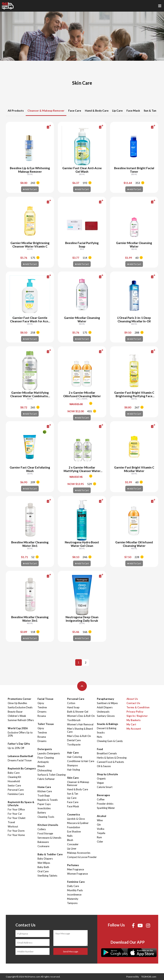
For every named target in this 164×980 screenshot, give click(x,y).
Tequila (101, 833)
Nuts (100, 737)
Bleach (41, 766)
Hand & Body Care (97, 111)
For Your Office (16, 809)
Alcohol (102, 816)
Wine (100, 820)
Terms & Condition (138, 707)
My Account (134, 729)
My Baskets (134, 720)
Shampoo (73, 765)
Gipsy (41, 703)
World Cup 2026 (18, 728)
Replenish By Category (22, 768)
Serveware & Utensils (49, 838)
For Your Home (16, 835)
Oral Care (43, 871)
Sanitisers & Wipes (107, 703)
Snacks (101, 732)
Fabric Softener (46, 779)
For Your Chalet (17, 818)
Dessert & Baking (107, 728)
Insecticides (44, 808)
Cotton (71, 703)
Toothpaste (74, 744)
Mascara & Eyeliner (78, 823)
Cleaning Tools (46, 817)
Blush (70, 840)
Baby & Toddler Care (50, 854)
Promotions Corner (20, 699)
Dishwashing (45, 770)
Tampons (72, 903)
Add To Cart (30, 189)
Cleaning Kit (14, 777)
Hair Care (73, 753)
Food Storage (45, 833)
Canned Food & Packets (110, 762)
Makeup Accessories (79, 853)
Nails (70, 836)
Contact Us (133, 703)
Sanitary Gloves (106, 716)
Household (14, 781)
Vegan (100, 783)
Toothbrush (74, 720)
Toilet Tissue (46, 724)
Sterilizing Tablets (47, 876)
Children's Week (17, 716)
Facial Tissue (45, 699)
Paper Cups (44, 804)
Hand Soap (73, 707)
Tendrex (42, 707)
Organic (101, 779)
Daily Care (73, 886)
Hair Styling (73, 770)
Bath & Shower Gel (78, 712)
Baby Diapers (45, 859)
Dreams (42, 712)
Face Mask (133, 111)
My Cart (131, 724)
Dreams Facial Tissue (20, 760)
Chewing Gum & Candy (110, 741)
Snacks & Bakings (108, 724)
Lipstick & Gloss (76, 819)
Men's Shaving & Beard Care (80, 730)
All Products (16, 111)
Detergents (45, 749)
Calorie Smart (105, 787)
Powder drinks (105, 804)
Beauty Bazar (15, 712)
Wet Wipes (44, 863)
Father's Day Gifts (19, 744)
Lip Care (117, 111)
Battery (42, 813)
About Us (132, 699)
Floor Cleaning (46, 758)
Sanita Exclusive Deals (20, 707)
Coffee (101, 799)
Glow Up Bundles (17, 703)
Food (100, 749)
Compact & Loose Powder (82, 857)
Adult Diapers (105, 707)
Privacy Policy (135, 712)
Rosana (42, 716)
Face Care (75, 111)
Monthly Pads (75, 890)
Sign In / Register (137, 716)
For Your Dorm (16, 831)
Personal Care (16, 790)
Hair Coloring (75, 757)
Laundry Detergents (49, 753)
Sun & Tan (150, 111)
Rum (99, 837)
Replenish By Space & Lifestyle (21, 804)
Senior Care (14, 785)
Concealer (73, 844)
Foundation (74, 827)
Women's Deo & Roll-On (81, 716)
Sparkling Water (106, 808)
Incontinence (74, 895)
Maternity (73, 899)
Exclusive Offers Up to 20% (20, 734)
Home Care (44, 787)
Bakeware (43, 842)
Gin (99, 825)
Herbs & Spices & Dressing (112, 758)
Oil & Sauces (104, 766)
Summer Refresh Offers (21, 720)
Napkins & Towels (48, 800)
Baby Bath (43, 867)
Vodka (101, 829)
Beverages (103, 795)
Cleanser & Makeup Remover (46, 111)
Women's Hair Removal (80, 724)
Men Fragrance (76, 869)
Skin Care (73, 778)
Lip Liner (72, 849)
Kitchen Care (45, 791)
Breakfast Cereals (107, 753)
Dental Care (74, 740)
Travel (11, 822)
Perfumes (73, 865)
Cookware (43, 846)
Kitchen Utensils (48, 825)
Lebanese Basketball (20, 756)
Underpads (103, 712)
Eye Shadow (74, 831)
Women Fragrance (77, 874)
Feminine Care (16, 794)
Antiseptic (43, 762)
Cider (100, 842)
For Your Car (15, 814)
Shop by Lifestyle (107, 774)
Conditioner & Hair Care (81, 761)
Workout (13, 826)
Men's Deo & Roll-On (79, 736)
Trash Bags (44, 796)
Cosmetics (74, 814)
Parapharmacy (105, 699)
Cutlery (42, 829)
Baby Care (14, 773)
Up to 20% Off (16, 748)
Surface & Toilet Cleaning (52, 775)
